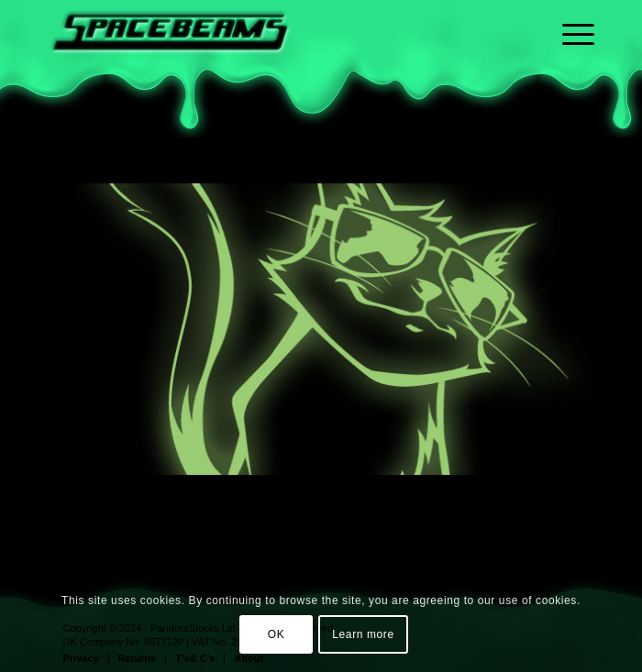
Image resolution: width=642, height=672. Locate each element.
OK (277, 634)
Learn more (363, 634)
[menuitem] (569, 69)
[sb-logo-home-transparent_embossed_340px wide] (267, 37)
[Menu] (569, 69)
